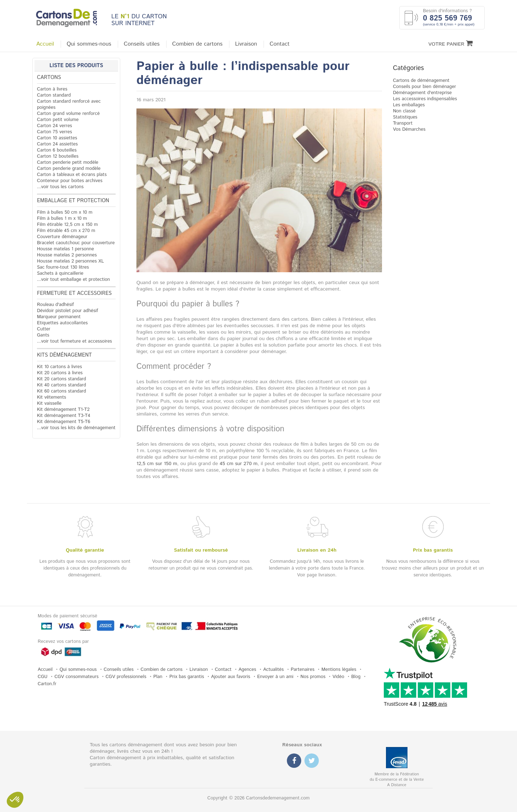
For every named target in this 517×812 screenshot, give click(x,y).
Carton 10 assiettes (57, 138)
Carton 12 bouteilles (58, 156)
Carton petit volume (58, 120)
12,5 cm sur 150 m (157, 464)
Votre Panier (451, 44)
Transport (403, 123)
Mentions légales (339, 670)
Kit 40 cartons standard (62, 385)
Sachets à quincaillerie (60, 273)
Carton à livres (52, 89)
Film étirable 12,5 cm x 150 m (67, 225)
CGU (43, 677)
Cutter (44, 329)
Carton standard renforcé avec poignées (69, 105)
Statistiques (405, 117)
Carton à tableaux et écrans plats (72, 175)
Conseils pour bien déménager (424, 87)
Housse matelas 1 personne (66, 249)
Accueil (45, 44)
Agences (247, 670)
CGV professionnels (126, 677)
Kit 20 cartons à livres (60, 373)
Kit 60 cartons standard (62, 391)
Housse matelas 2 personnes (67, 255)
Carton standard (54, 95)
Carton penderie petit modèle (68, 163)
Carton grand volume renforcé (68, 114)
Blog (356, 677)
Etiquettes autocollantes (62, 323)
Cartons (49, 78)
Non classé (404, 111)
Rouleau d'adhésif (55, 305)
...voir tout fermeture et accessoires (74, 341)
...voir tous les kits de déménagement (76, 428)
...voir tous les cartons (60, 187)
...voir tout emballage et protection (73, 280)
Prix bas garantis (187, 677)
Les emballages (409, 105)
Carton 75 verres (55, 132)
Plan (158, 677)
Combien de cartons (197, 44)
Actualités (273, 670)
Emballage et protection (73, 201)
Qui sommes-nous (89, 44)
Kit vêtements (52, 397)
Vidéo (338, 677)
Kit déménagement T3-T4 (64, 416)
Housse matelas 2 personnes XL (70, 261)
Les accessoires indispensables (425, 99)
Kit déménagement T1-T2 (63, 410)
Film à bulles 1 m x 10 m (62, 219)
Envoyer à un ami (275, 677)
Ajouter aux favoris (231, 677)
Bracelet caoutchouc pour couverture (76, 243)
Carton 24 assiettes (57, 144)
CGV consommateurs (77, 677)
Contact (280, 44)
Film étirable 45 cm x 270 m (66, 231)
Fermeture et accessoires (74, 293)
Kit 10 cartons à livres (59, 367)
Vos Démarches (409, 129)
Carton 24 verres (55, 126)
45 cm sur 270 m (239, 464)
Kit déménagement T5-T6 (64, 422)
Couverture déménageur (62, 237)
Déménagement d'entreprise (422, 93)
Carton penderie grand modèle (69, 169)
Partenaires (303, 670)
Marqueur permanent (59, 317)
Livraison (246, 44)
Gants (43, 335)
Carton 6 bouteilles (57, 150)
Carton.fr (47, 684)
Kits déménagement (64, 355)
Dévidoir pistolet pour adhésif (67, 311)
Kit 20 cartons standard (62, 379)
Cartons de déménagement (421, 81)
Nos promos (313, 677)
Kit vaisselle (49, 403)
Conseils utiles (142, 44)
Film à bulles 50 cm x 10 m (65, 212)
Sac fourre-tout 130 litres (63, 267)
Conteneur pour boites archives (70, 181)
